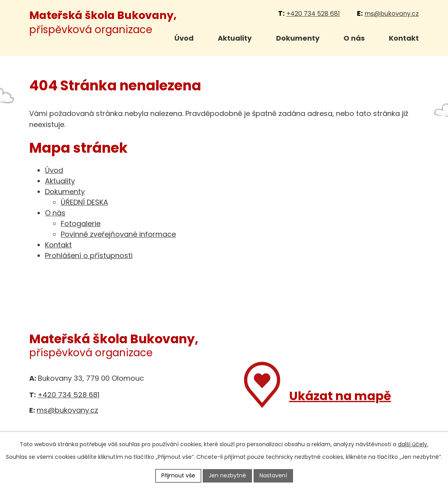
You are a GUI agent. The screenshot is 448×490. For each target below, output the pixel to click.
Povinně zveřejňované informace (118, 234)
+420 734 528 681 (313, 14)
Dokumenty (298, 38)
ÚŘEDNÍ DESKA (84, 202)
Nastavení (273, 475)
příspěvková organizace (103, 22)
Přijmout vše (178, 475)
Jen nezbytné (227, 475)
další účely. (413, 444)
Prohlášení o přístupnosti (89, 255)
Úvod (184, 38)
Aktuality (235, 38)
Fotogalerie (81, 223)
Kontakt (404, 38)
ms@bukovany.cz (392, 14)
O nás (354, 38)
